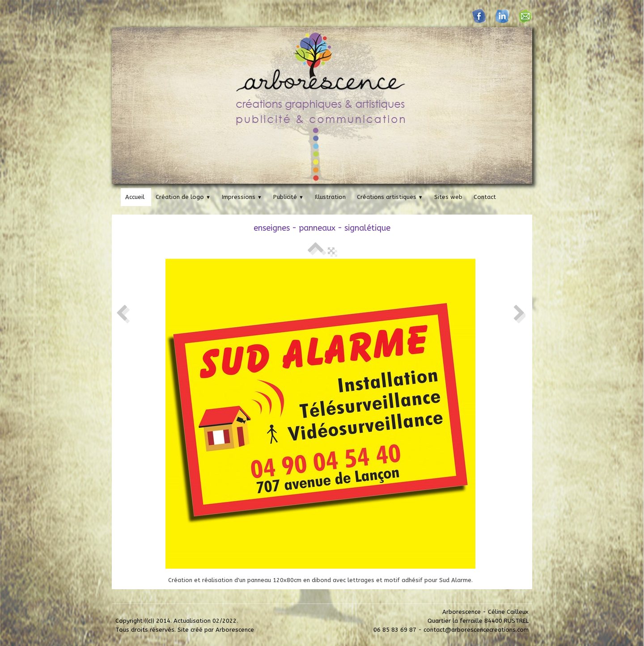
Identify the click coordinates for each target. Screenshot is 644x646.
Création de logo (183, 197)
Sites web (448, 197)
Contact (485, 197)
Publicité (288, 197)
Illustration (330, 197)
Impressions (242, 197)
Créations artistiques (390, 197)
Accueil (135, 197)
